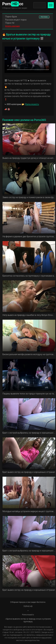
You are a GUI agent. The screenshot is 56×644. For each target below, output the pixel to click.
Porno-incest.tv (32, 104)
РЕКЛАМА (44, 17)
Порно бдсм (11, 17)
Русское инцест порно (16, 20)
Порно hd (10, 23)
